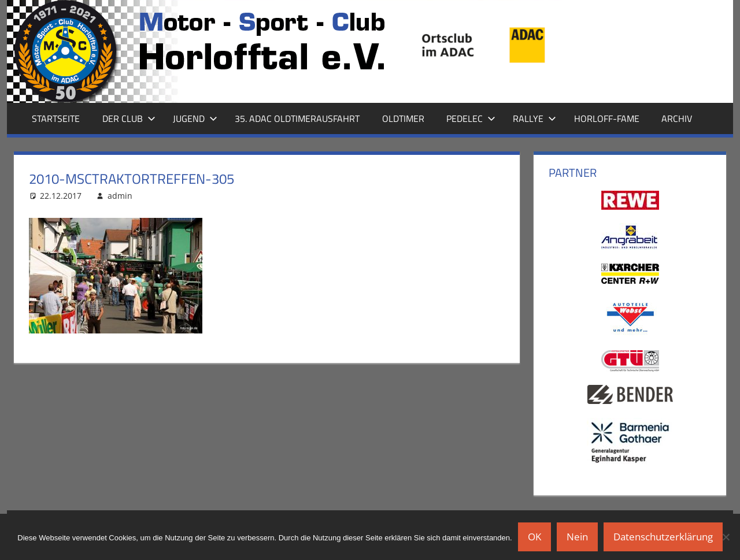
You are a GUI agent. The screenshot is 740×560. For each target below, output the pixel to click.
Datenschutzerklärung (663, 537)
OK (534, 537)
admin (120, 196)
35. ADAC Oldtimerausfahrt (297, 118)
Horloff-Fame (607, 118)
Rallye (534, 118)
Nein (577, 537)
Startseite (56, 118)
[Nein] (726, 537)
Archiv (677, 118)
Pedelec (471, 118)
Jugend (195, 118)
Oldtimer (403, 118)
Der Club (129, 118)
